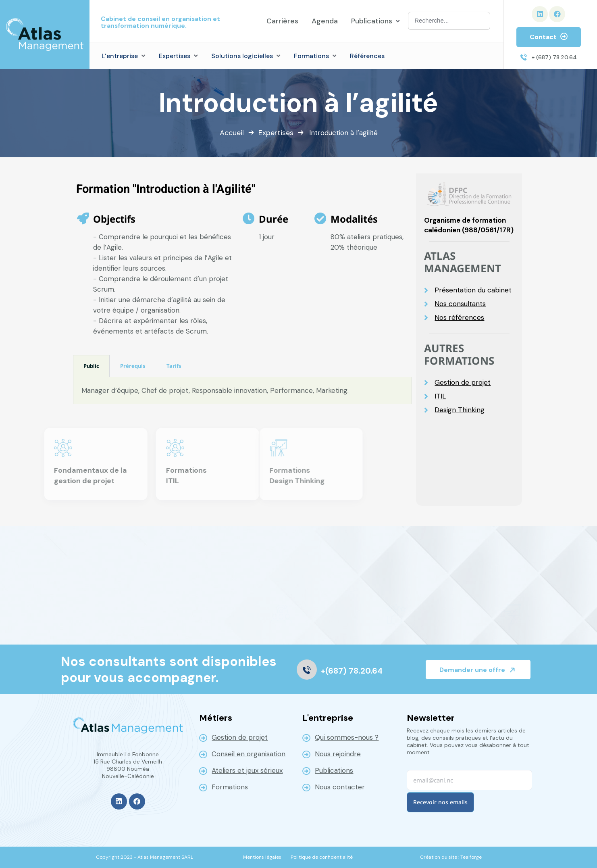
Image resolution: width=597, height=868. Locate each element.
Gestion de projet (463, 383)
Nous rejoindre (338, 754)
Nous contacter (340, 787)
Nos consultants (460, 304)
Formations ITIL (120, 476)
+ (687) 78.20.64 (554, 57)
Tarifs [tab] (174, 366)
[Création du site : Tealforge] (451, 857)
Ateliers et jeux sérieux (247, 770)
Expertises (276, 133)
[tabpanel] (243, 391)
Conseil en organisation (249, 754)
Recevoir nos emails (440, 802)
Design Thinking (460, 410)
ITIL (440, 396)
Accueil (232, 133)
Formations (230, 787)
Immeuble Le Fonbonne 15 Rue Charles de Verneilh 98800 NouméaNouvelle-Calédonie (128, 765)
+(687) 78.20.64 (352, 671)
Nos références (459, 318)
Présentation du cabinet (473, 290)
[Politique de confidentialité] (322, 857)
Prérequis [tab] (133, 366)
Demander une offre (479, 670)
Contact (549, 37)
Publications (334, 770)
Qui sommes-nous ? (347, 737)
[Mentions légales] (262, 857)
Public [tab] (91, 366)
